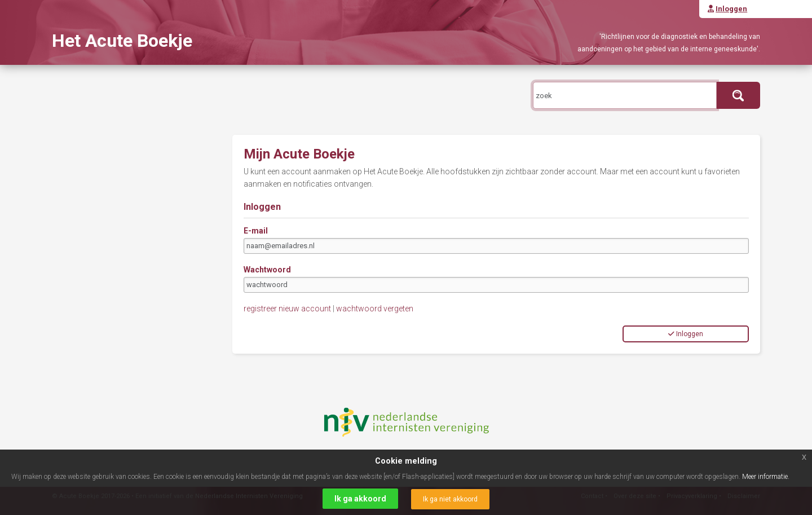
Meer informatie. (766, 477)
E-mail (256, 231)
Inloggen (686, 334)
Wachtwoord (267, 270)
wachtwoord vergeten (375, 309)
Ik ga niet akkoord (450, 499)
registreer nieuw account (287, 309)
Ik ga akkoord (360, 499)
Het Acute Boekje (122, 41)
